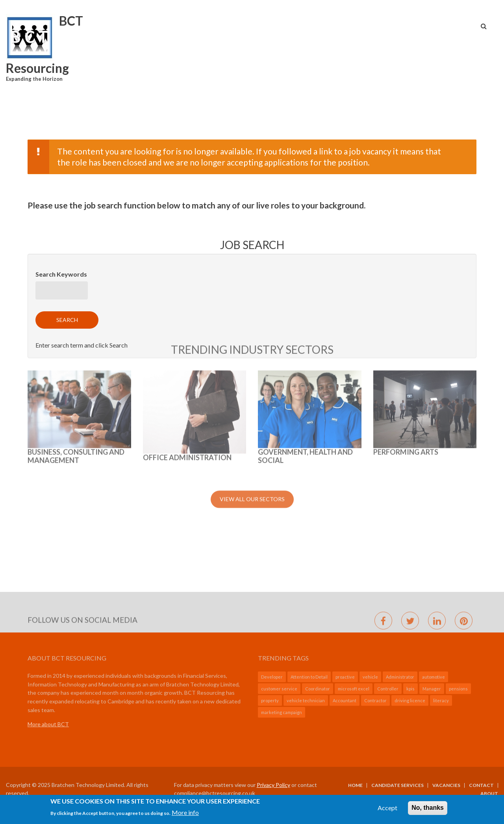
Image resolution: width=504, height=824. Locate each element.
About (489, 794)
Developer (272, 677)
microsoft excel (354, 689)
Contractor (375, 700)
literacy (441, 700)
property (270, 700)
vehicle (370, 677)
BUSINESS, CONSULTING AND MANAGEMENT (76, 352)
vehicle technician (306, 700)
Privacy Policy (273, 785)
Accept (387, 811)
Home (355, 785)
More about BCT (48, 724)
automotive (434, 677)
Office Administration (187, 353)
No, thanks (428, 811)
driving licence (410, 700)
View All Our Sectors (252, 395)
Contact (481, 785)
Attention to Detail (309, 677)
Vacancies (446, 785)
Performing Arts (406, 348)
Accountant (345, 700)
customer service (279, 689)
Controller (388, 689)
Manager (432, 689)
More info (185, 816)
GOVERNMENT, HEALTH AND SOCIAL (305, 352)
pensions (458, 689)
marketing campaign (282, 712)
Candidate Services (397, 785)
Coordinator (318, 689)
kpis (410, 689)
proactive (345, 677)
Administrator (400, 677)
